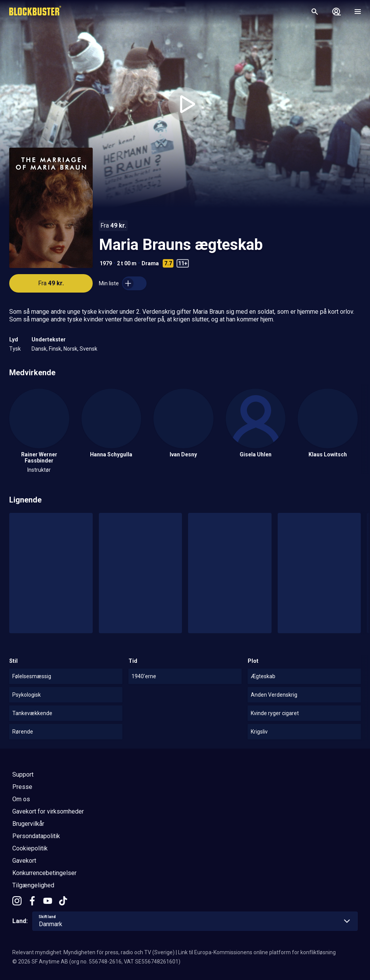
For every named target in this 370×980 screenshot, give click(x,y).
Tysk (15, 349)
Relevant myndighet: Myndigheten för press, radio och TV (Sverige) (93, 952)
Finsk (55, 349)
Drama (150, 263)
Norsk (70, 349)
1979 (106, 263)
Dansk (39, 349)
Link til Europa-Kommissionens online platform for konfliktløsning (257, 952)
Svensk (88, 349)
